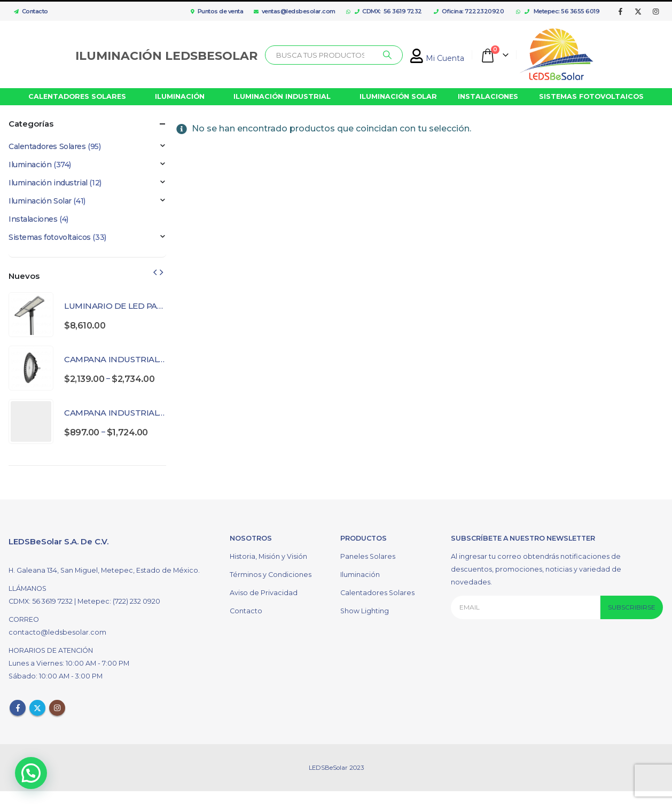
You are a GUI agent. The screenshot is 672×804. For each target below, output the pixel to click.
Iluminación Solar (40, 201)
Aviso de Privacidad (264, 593)
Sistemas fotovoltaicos (50, 237)
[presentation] (155, 272)
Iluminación (30, 165)
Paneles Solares (368, 556)
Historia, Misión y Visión (268, 556)
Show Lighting (365, 611)
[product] (31, 315)
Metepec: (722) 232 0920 (119, 601)
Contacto (28, 11)
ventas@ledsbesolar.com (295, 11)
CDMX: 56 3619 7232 (388, 11)
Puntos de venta (217, 11)
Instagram (57, 708)
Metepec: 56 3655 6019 (562, 11)
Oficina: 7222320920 (469, 11)
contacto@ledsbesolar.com (57, 632)
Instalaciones (33, 219)
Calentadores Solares (47, 146)
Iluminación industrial (48, 183)
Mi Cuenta (437, 58)
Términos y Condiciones (271, 575)
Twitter (37, 708)
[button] (27, 775)
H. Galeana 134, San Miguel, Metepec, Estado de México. (104, 570)
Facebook (18, 708)
